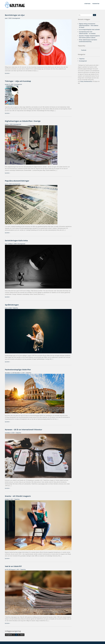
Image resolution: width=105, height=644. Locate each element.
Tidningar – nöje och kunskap (18, 81)
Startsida (87, 4)
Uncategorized (16, 18)
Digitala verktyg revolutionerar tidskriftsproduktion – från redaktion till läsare (89, 25)
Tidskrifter (96, 4)
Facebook (84, 50)
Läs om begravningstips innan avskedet (89, 29)
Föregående (9, 635)
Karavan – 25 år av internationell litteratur (24, 430)
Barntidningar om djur (15, 15)
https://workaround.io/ (86, 81)
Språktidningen (12, 305)
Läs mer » (7, 73)
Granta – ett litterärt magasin (18, 496)
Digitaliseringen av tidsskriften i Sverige (23, 121)
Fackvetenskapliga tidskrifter (18, 370)
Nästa (22, 635)
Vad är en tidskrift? (13, 566)
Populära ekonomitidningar (17, 181)
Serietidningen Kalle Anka (16, 241)
